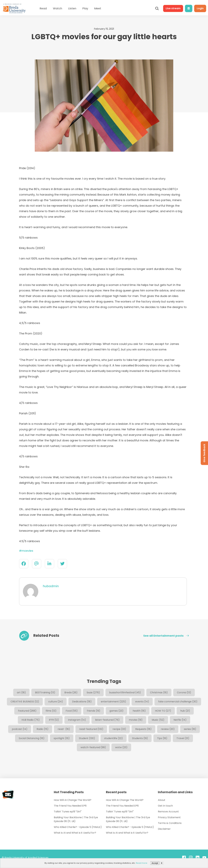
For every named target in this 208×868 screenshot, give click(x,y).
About (162, 800)
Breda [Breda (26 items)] (71, 692)
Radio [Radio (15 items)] (43, 729)
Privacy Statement (169, 817)
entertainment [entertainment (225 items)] (113, 702)
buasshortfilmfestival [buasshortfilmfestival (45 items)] (125, 692)
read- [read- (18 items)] (64, 729)
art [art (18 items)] (21, 692)
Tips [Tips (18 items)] (162, 738)
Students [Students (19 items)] (140, 738)
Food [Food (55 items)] (72, 711)
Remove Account (168, 812)
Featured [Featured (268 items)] (27, 711)
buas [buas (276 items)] (93, 692)
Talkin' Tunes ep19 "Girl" (68, 812)
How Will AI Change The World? (73, 800)
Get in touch (165, 806)
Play (85, 8)
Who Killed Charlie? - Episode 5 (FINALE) (78, 827)
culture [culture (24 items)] (56, 702)
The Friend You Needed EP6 (70, 806)
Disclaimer (164, 829)
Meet (98, 8)
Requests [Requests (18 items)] (143, 729)
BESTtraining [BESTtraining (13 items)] (45, 692)
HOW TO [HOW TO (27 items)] (163, 711)
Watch (57, 8)
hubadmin (51, 586)
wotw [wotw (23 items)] (121, 747)
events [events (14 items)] (142, 702)
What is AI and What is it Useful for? (75, 833)
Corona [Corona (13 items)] (184, 692)
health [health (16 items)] (139, 711)
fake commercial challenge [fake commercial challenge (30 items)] (178, 702)
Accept (155, 863)
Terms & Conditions (170, 823)
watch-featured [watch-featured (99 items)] (93, 747)
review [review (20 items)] (168, 729)
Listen (72, 8)
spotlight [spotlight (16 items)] (62, 738)
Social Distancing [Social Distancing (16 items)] (32, 738)
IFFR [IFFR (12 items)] (54, 720)
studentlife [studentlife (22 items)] (114, 738)
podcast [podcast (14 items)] (20, 729)
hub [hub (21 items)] (185, 711)
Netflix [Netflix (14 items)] (180, 720)
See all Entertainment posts (166, 636)
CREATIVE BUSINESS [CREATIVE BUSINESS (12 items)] (25, 702)
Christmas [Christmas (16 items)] (159, 692)
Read (43, 8)
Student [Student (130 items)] (87, 738)
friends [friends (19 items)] (94, 711)
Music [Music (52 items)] (158, 720)
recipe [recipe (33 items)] (119, 729)
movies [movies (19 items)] (136, 720)
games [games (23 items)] (116, 711)
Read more (142, 863)
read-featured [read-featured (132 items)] (91, 729)
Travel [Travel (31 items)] (183, 738)
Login (200, 8)
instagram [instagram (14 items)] (77, 720)
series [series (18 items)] (190, 729)
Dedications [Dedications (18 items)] (82, 702)
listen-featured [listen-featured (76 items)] (107, 720)
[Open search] (157, 8)
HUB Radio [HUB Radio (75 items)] (31, 720)
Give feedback (204, 453)
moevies (27, 551)
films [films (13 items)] (51, 711)
